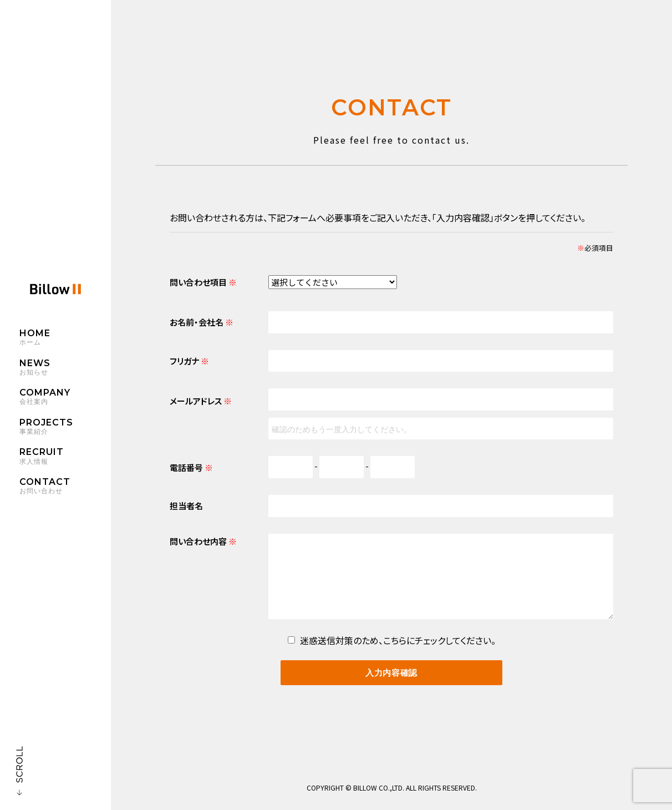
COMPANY (65, 399)
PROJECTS (65, 428)
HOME (65, 339)
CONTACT (65, 488)
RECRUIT (65, 458)
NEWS (65, 369)
